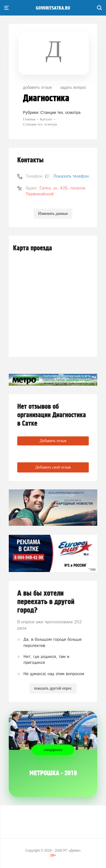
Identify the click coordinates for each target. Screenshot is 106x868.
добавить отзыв (37, 87)
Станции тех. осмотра (60, 112)
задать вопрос (73, 87)
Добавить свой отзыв (53, 467)
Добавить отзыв (53, 441)
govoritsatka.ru (53, 8)
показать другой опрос (53, 688)
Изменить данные (53, 214)
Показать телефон (71, 176)
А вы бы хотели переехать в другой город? (46, 602)
